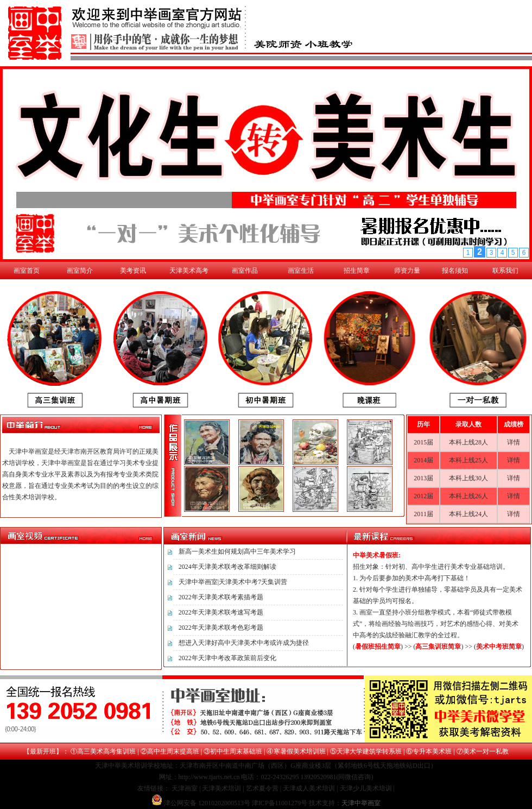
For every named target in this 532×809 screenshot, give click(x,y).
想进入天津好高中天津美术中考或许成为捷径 (244, 643)
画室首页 (27, 271)
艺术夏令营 (262, 788)
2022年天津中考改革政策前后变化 (227, 658)
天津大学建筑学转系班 (369, 751)
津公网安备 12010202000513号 (207, 803)
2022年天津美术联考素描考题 (221, 597)
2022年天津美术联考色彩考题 (221, 628)
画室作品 (245, 271)
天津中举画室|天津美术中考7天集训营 (233, 582)
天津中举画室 (361, 803)
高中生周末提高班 (173, 751)
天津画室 (185, 788)
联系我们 (505, 271)
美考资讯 (133, 271)
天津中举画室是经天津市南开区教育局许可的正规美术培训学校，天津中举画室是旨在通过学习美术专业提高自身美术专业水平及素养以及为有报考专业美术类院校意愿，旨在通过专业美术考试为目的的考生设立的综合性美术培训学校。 (80, 474)
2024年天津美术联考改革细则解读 (227, 567)
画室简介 (80, 271)
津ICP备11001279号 (280, 803)
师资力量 (407, 271)
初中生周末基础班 (236, 751)
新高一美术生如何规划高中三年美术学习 (237, 551)
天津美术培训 (221, 788)
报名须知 (455, 271)
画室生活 (301, 271)
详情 (514, 442)
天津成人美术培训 (309, 788)
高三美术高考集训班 (106, 751)
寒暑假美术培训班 (300, 751)
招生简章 (357, 271)
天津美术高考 (189, 271)
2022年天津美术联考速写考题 (221, 612)
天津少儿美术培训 (366, 788)
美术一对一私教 (486, 751)
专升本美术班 (432, 751)
